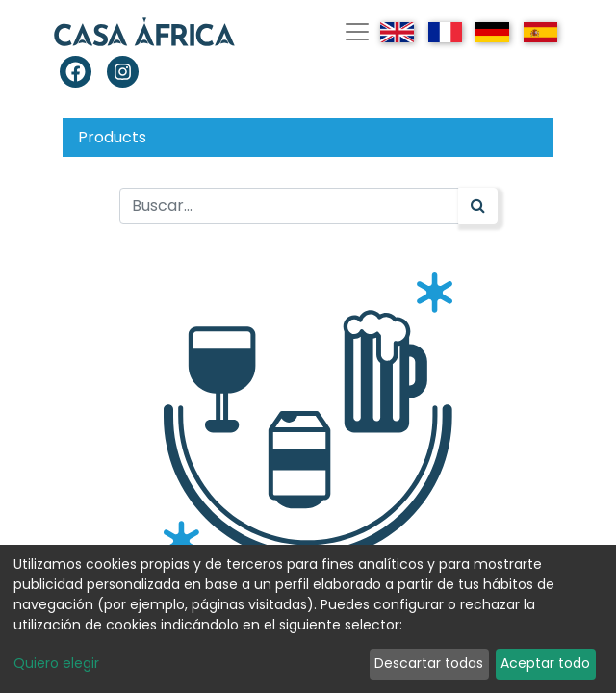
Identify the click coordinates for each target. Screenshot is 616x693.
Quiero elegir (56, 663)
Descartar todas (429, 663)
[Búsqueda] (478, 206)
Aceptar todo (545, 663)
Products (112, 137)
